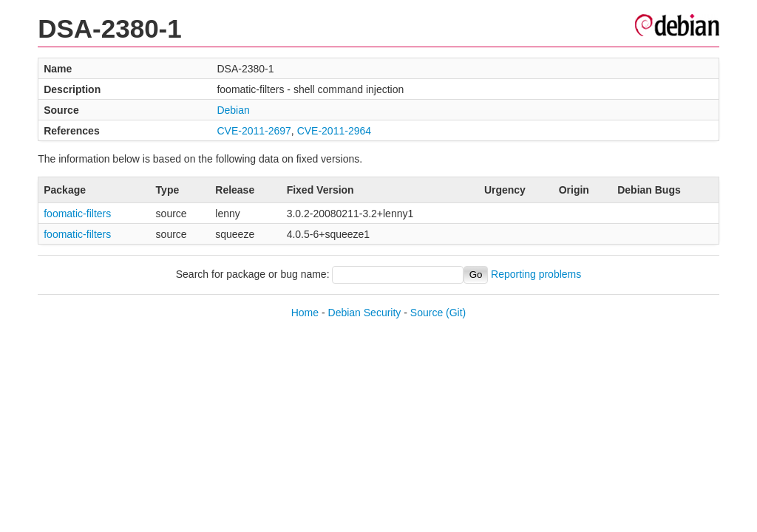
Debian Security (365, 313)
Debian (233, 110)
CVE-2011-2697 (254, 131)
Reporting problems (536, 274)
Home (305, 313)
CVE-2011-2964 (334, 131)
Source (427, 313)
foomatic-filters (77, 214)
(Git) (456, 313)
